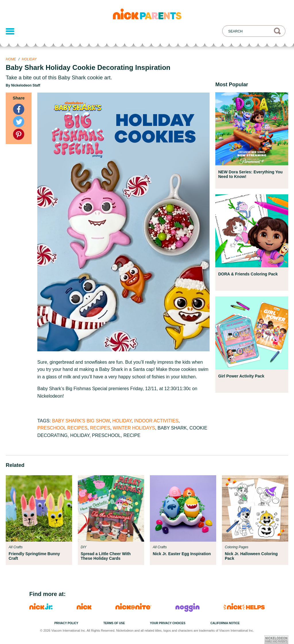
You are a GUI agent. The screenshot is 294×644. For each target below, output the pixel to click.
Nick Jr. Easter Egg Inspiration (182, 554)
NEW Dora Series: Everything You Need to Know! (250, 174)
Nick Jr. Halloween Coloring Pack (251, 556)
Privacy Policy (66, 623)
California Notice (225, 623)
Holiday (29, 59)
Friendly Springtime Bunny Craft (34, 556)
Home (11, 59)
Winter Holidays (134, 428)
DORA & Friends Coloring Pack (248, 274)
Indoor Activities (156, 421)
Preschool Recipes (62, 428)
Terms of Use (114, 623)
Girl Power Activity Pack (241, 376)
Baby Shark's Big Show (81, 421)
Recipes (100, 428)
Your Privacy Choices (168, 623)
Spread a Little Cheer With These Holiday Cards (106, 556)
